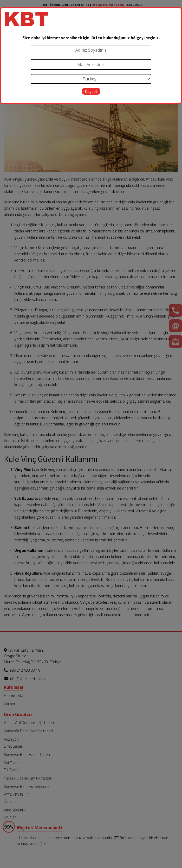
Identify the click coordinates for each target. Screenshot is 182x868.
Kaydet (91, 91)
